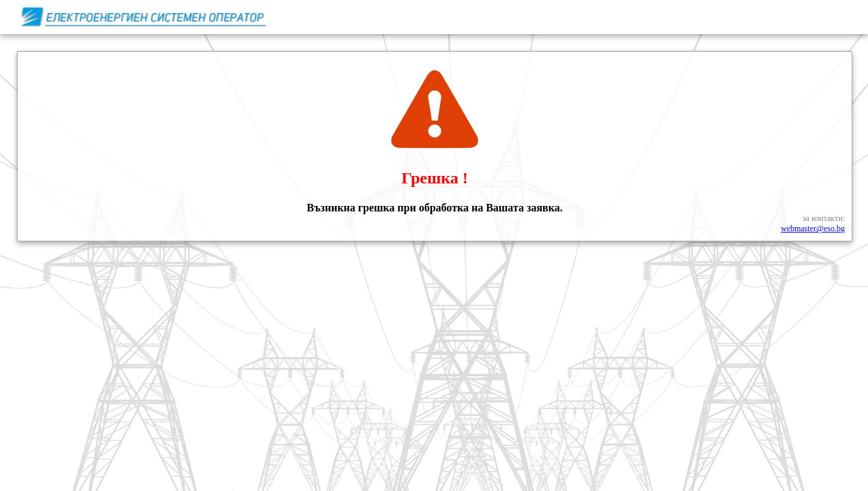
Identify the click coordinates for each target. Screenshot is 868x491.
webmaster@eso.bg (813, 228)
